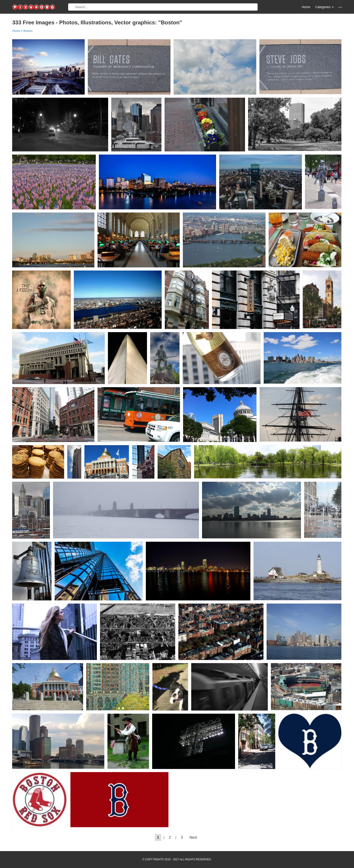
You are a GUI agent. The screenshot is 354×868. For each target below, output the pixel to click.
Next (193, 837)
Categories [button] (324, 7)
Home (306, 7)
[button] (340, 7)
